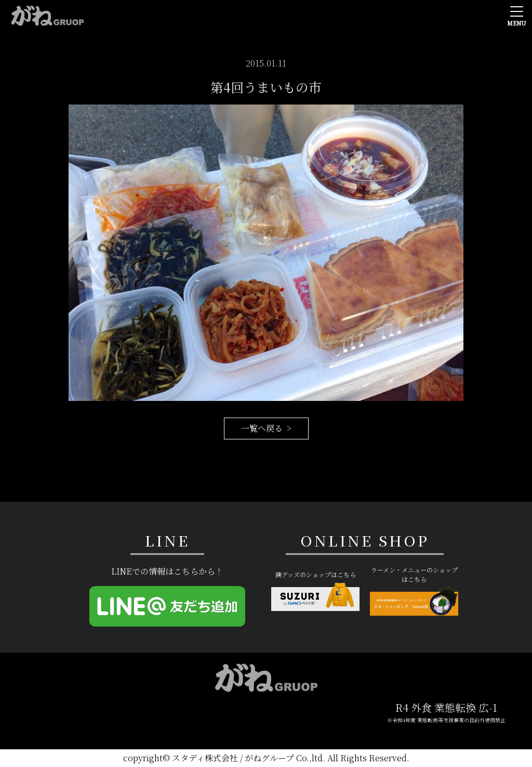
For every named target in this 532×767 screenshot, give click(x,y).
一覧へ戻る (262, 428)
